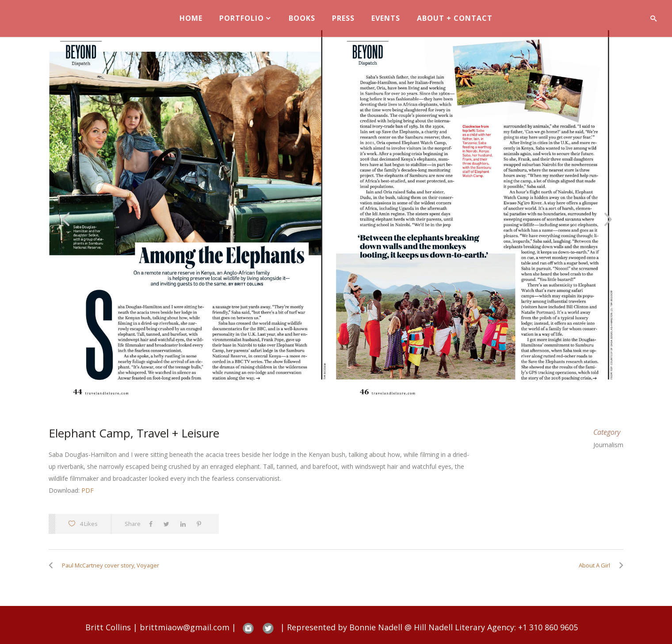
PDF (88, 490)
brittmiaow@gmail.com (185, 627)
